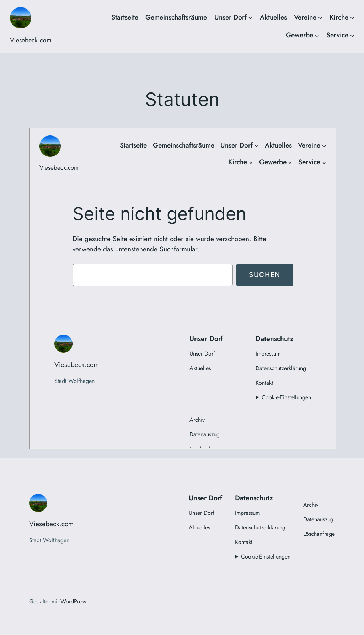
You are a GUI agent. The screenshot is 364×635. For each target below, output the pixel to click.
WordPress (73, 601)
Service (337, 35)
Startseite (125, 17)
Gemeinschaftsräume (176, 17)
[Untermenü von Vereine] (320, 17)
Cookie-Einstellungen (266, 557)
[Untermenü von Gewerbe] (317, 35)
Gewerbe (299, 35)
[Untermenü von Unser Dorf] (251, 17)
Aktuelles (273, 17)
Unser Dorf (231, 17)
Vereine (305, 17)
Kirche (339, 17)
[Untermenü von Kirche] (352, 17)
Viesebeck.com (31, 40)
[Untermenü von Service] (352, 35)
